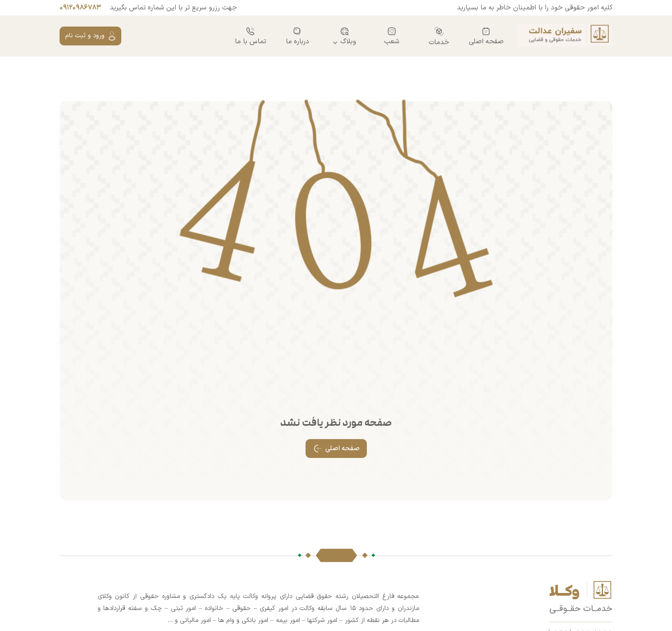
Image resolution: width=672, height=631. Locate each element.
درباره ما (297, 36)
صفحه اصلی (486, 36)
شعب (392, 36)
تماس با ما (250, 36)
